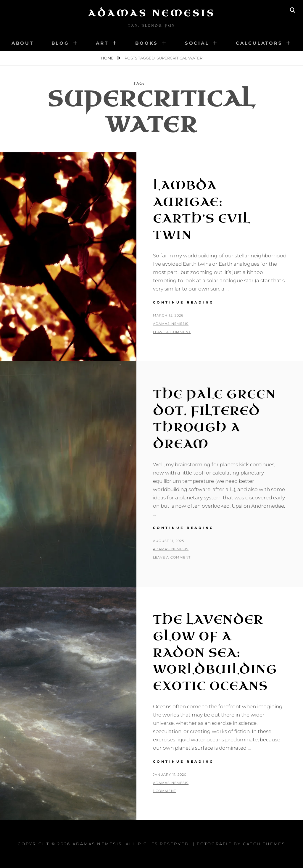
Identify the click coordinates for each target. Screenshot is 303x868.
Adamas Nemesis (151, 13)
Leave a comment (172, 332)
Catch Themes (264, 844)
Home (108, 58)
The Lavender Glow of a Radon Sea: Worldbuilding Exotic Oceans (215, 653)
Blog (60, 43)
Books (147, 43)
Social (197, 43)
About (23, 43)
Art (102, 43)
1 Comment (165, 791)
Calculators (259, 43)
